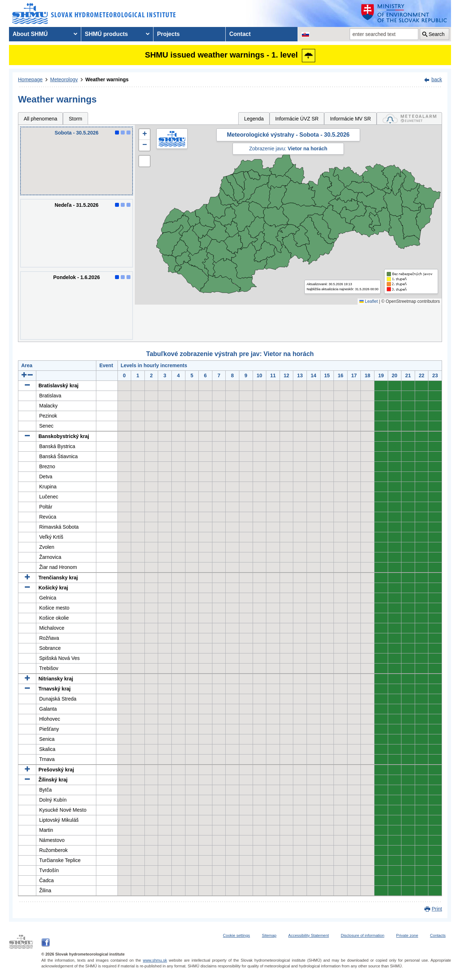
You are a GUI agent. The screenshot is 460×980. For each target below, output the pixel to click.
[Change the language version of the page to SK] (305, 34)
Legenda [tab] (254, 119)
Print (437, 909)
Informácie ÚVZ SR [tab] (297, 119)
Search (437, 34)
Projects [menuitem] (168, 34)
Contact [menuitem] (240, 34)
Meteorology (64, 79)
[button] (144, 135)
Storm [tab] (75, 119)
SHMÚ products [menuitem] (106, 34)
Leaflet (369, 301)
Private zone (407, 935)
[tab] (409, 118)
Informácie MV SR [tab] (350, 119)
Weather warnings (107, 79)
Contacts (438, 935)
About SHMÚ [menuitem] (30, 34)
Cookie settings (236, 935)
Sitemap (269, 935)
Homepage (30, 79)
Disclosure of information (362, 935)
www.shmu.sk (155, 960)
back (437, 79)
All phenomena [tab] (40, 119)
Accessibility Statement (309, 935)
